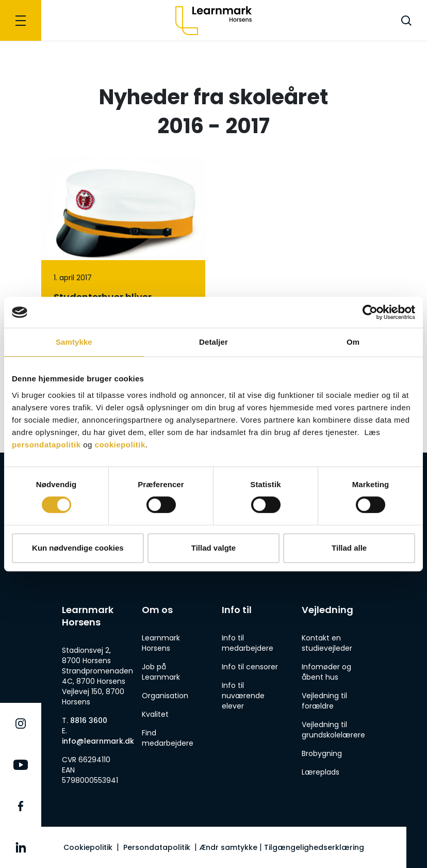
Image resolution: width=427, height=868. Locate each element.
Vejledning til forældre (324, 701)
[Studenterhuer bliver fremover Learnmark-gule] (123, 284)
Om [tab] (353, 342)
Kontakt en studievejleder (327, 643)
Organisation (165, 696)
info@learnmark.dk (98, 741)
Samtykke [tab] (74, 342)
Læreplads (321, 772)
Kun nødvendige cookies (78, 548)
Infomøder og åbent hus (326, 672)
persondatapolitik (46, 445)
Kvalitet (155, 714)
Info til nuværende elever (243, 696)
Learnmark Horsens (161, 643)
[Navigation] (21, 20)
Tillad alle (349, 548)
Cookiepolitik (88, 847)
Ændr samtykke (228, 847)
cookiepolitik (120, 445)
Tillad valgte (213, 548)
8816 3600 (89, 720)
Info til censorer (250, 667)
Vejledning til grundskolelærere (333, 730)
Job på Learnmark (161, 672)
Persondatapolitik (157, 847)
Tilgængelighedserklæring (314, 847)
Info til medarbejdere (248, 643)
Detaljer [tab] (213, 342)
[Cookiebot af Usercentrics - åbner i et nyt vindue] (370, 312)
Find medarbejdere (168, 738)
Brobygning (322, 753)
